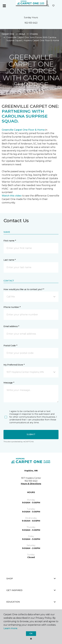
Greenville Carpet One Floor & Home (23, 130)
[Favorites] (53, 6)
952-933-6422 (31, 23)
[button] (48, 6)
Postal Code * (10, 346)
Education (31, 602)
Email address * (11, 326)
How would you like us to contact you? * (24, 289)
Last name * (10, 260)
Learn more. (11, 628)
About (22, 34)
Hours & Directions (31, 484)
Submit (31, 434)
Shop (31, 579)
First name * (10, 241)
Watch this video (12, 196)
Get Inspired (31, 590)
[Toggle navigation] (4, 6)
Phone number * (12, 307)
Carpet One (8, 34)
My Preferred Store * (14, 365)
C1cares (34, 34)
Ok (31, 633)
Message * (9, 383)
